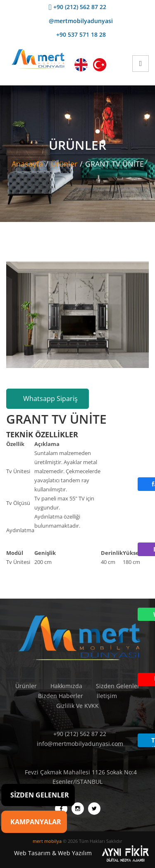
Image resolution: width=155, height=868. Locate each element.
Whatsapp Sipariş (48, 399)
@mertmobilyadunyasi (77, 21)
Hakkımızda (66, 686)
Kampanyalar (36, 822)
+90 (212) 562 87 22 (77, 7)
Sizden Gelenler (118, 686)
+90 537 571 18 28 (78, 34)
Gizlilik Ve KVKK (77, 706)
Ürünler (64, 164)
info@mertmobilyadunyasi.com (78, 744)
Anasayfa (27, 164)
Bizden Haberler (61, 696)
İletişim (107, 696)
